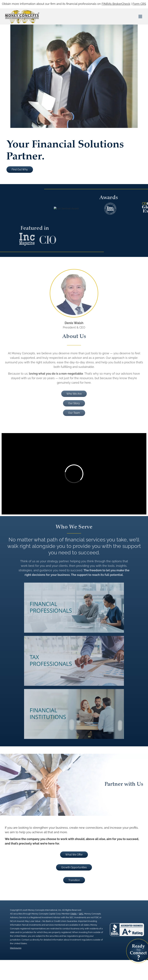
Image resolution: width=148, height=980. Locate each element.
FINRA (74, 914)
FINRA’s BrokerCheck (116, 4)
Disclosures (16, 948)
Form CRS (139, 4)
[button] (140, 17)
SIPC (81, 914)
